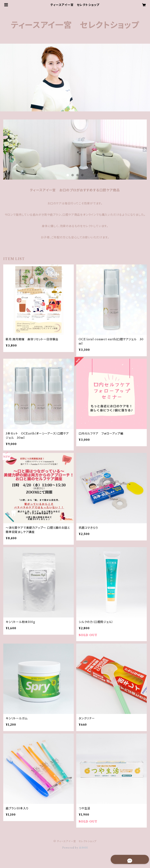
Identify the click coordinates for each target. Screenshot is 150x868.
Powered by (75, 848)
